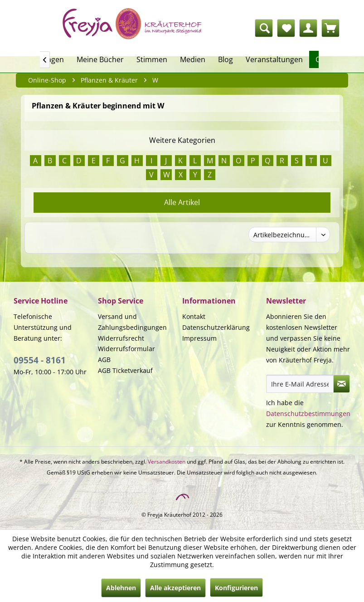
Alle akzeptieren (175, 588)
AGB (104, 360)
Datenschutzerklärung (216, 327)
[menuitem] (218, 28)
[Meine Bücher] (100, 59)
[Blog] (226, 59)
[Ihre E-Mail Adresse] (300, 384)
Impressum (199, 338)
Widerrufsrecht (121, 338)
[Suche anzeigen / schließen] (264, 28)
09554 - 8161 (40, 360)
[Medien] (193, 59)
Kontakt (194, 316)
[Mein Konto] (308, 28)
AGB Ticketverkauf (125, 370)
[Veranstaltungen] (274, 59)
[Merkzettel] (286, 28)
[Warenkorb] (330, 28)
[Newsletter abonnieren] (342, 384)
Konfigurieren (236, 588)
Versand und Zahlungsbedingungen (132, 322)
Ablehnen (121, 588)
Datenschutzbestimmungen (308, 414)
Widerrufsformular (126, 349)
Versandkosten (167, 462)
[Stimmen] (152, 59)
